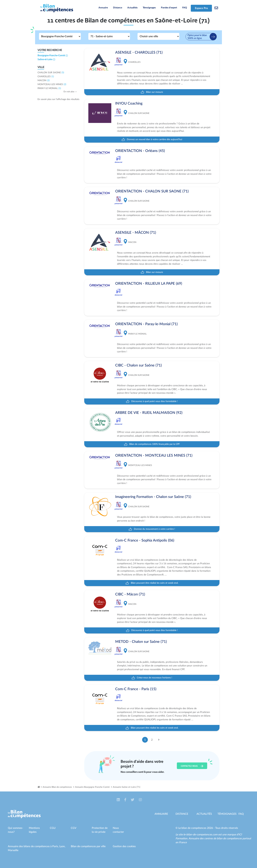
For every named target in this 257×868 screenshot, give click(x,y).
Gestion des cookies (124, 846)
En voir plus (70, 92)
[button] (119, 800)
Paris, (56, 846)
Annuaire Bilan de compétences (57, 787)
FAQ (185, 8)
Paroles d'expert (169, 8)
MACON (44, 80)
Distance (118, 8)
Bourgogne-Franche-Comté (53, 56)
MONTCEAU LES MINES (52, 84)
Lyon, (62, 846)
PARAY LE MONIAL (49, 88)
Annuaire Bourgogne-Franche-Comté (92, 787)
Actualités (132, 8)
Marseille (13, 850)
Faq (241, 814)
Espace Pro (201, 8)
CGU (53, 828)
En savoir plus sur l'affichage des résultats (58, 99)
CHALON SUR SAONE (51, 73)
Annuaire (103, 8)
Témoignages (149, 8)
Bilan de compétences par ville (88, 846)
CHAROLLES (46, 77)
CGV (74, 828)
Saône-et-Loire (46, 59)
